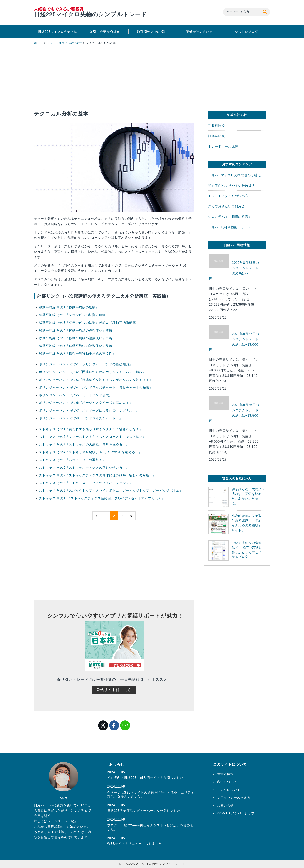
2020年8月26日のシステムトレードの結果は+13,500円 (234, 413)
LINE (125, 725)
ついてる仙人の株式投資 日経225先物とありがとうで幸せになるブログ (235, 551)
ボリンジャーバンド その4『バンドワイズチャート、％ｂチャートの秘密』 (96, 387)
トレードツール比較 (223, 146)
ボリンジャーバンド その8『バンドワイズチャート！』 (81, 418)
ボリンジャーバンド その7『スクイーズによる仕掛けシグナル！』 (89, 410)
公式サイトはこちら (114, 690)
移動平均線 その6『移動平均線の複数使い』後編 (76, 346)
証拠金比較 (217, 136)
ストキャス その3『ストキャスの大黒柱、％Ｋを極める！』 (84, 444)
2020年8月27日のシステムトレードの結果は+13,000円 (234, 342)
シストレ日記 (64, 821)
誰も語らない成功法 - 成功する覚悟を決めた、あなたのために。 (236, 497)
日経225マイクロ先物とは (58, 32)
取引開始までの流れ (152, 32)
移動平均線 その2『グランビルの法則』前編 (72, 315)
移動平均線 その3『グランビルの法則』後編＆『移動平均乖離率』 (89, 323)
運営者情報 (225, 774)
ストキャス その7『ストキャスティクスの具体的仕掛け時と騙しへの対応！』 (98, 475)
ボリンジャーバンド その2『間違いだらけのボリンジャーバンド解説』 (93, 372)
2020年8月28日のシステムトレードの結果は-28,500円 (234, 271)
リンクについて (229, 790)
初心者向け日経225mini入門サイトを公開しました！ (147, 778)
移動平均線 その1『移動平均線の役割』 (69, 307)
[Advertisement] (114, 77)
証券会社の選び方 (199, 32)
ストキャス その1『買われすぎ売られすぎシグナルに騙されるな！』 (91, 429)
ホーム (38, 43)
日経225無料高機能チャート (230, 227)
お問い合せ (225, 805)
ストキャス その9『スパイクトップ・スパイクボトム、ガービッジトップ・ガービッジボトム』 (111, 491)
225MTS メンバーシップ (236, 813)
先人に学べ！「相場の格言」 (230, 217)
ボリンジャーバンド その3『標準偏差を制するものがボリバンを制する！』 (96, 380)
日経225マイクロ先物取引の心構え (235, 175)
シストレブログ (246, 32)
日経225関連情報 (237, 245)
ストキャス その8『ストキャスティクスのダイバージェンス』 (86, 483)
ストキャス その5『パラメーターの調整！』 (72, 460)
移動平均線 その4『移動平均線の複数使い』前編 (76, 330)
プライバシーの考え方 (234, 798)
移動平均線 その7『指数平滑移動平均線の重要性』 (77, 353)
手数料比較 (217, 126)
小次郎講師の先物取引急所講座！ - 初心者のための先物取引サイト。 (235, 524)
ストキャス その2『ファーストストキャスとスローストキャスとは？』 (93, 437)
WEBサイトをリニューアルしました (135, 844)
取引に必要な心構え (105, 32)
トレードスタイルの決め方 (64, 43)
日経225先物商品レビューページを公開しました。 (145, 811)
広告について (227, 782)
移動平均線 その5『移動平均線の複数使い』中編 (76, 338)
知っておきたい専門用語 (227, 206)
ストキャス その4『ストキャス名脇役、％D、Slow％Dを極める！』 (90, 452)
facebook (114, 725)
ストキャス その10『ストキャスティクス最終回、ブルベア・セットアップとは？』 (102, 498)
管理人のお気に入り (237, 478)
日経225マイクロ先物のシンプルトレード (91, 12)
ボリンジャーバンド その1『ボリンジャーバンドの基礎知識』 (86, 364)
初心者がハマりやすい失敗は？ (232, 186)
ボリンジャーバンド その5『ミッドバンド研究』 (76, 395)
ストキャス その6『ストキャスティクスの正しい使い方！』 (84, 468)
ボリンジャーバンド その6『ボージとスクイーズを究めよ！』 (86, 403)
